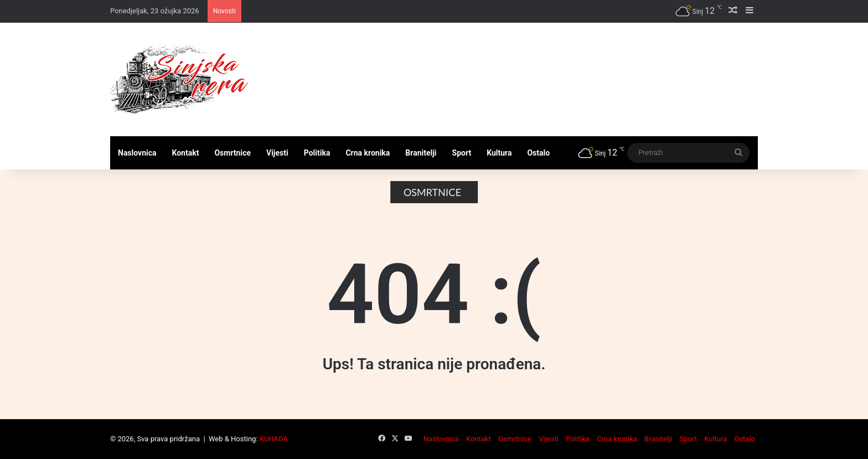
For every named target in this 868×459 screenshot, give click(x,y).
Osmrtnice (232, 153)
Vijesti (277, 153)
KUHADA (274, 439)
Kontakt (186, 153)
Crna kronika (368, 153)
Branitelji (421, 153)
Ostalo (538, 153)
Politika (317, 153)
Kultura (499, 153)
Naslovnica (137, 153)
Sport (462, 153)
